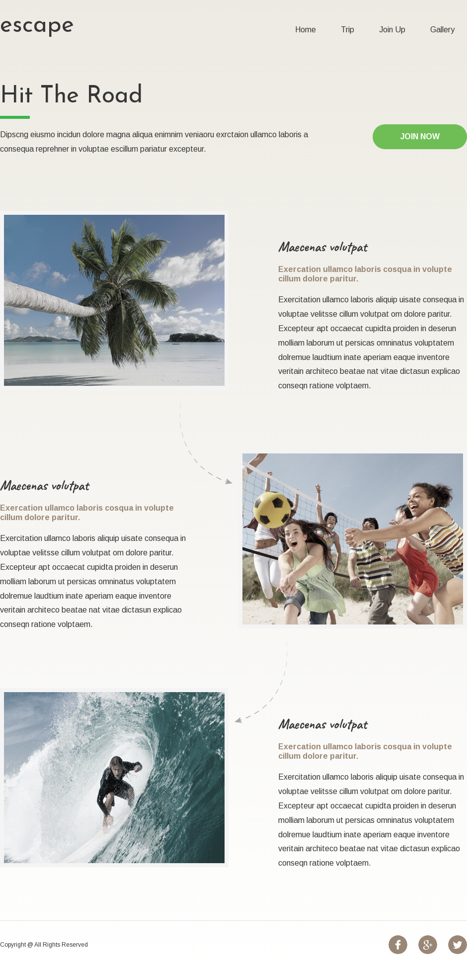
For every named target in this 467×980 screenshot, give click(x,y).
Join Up (392, 30)
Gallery (442, 30)
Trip (348, 30)
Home (306, 30)
